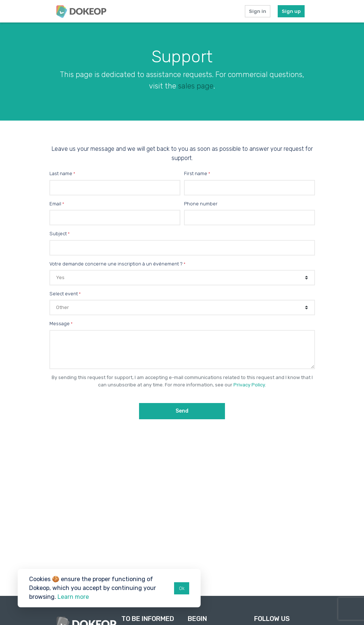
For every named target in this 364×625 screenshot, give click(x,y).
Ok (182, 588)
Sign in (258, 11)
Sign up (291, 11)
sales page (196, 86)
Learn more (73, 597)
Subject (58, 234)
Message (60, 324)
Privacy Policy (249, 385)
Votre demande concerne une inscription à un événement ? (116, 264)
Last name (61, 173)
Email (55, 204)
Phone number (201, 204)
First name (196, 173)
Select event (64, 294)
